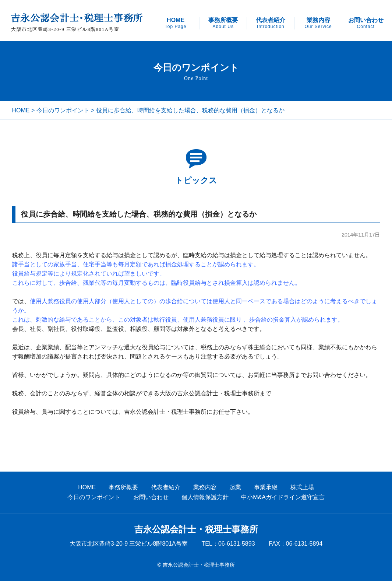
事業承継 (266, 487)
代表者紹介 (271, 23)
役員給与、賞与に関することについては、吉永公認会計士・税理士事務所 (109, 412)
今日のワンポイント (63, 110)
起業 (235, 487)
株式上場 (302, 487)
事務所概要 (223, 23)
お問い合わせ (366, 23)
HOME (176, 23)
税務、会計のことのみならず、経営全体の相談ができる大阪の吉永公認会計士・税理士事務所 (136, 393)
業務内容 (318, 23)
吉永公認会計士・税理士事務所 (196, 529)
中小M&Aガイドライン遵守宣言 (283, 497)
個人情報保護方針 (205, 497)
